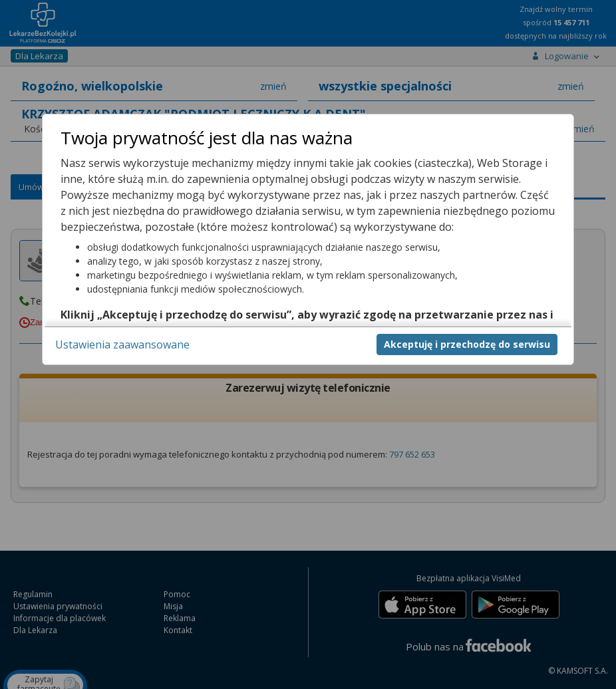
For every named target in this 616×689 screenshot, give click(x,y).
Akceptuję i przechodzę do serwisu (467, 344)
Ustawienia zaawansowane (122, 344)
